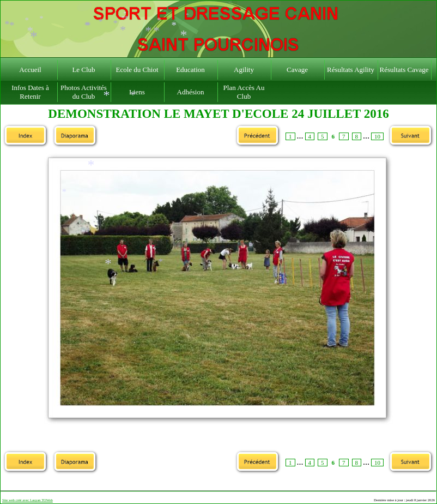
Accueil (30, 70)
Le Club (83, 70)
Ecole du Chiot (137, 70)
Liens (137, 92)
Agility (244, 70)
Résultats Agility (351, 70)
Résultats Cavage (404, 70)
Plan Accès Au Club (244, 92)
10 (377, 136)
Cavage (297, 70)
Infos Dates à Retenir (30, 92)
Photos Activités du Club (84, 92)
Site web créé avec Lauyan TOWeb (28, 500)
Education (190, 70)
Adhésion (191, 92)
